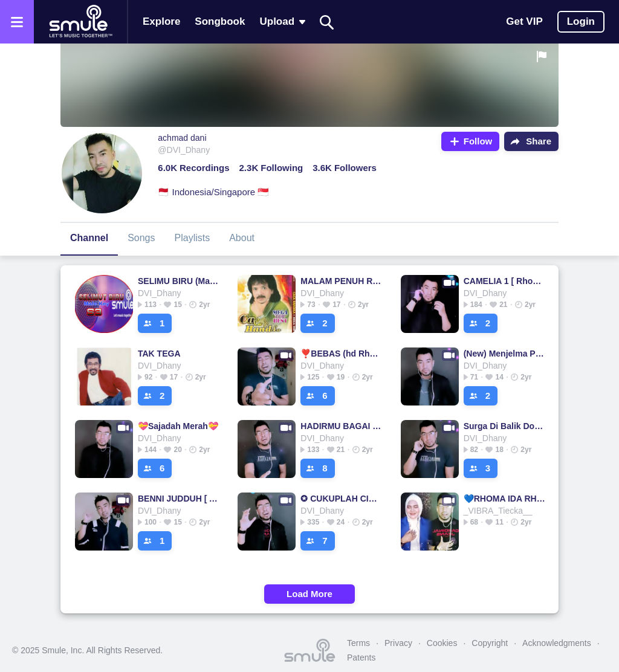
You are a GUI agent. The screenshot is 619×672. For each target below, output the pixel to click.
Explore (161, 21)
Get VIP (524, 21)
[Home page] (80, 22)
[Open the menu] (17, 22)
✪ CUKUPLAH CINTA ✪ (341, 499)
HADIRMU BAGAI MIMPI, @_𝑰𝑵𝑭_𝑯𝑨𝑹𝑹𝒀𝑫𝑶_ (341, 426)
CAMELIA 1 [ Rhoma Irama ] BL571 (504, 281)
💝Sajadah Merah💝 (178, 426)
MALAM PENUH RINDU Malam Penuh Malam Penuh (341, 281)
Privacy (398, 643)
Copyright (490, 643)
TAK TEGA (159, 354)
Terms (358, 643)
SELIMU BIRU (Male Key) (179, 281)
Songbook (220, 21)
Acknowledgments (557, 643)
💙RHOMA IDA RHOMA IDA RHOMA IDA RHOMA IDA (504, 499)
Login (581, 21)
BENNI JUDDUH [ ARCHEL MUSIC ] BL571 (179, 499)
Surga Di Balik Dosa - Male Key (504, 426)
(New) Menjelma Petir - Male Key (504, 354)
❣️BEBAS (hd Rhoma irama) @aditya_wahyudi (341, 354)
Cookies (442, 643)
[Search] (327, 22)
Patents (361, 657)
